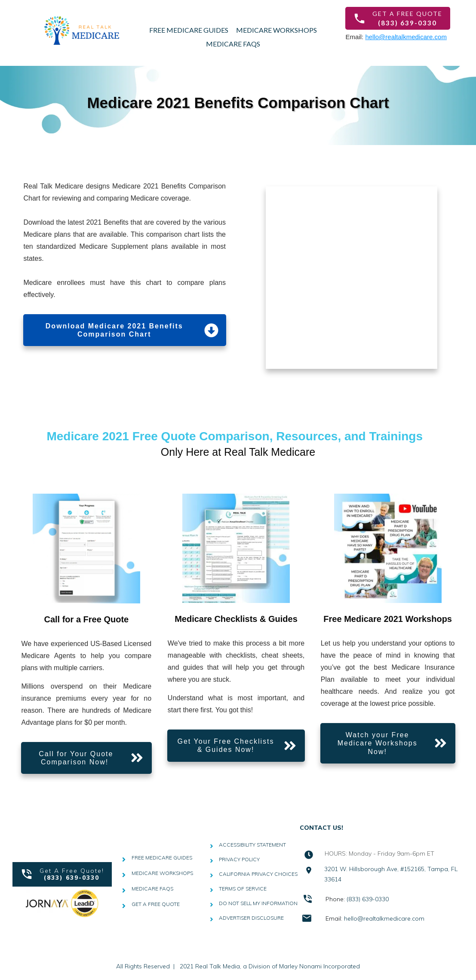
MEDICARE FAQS (152, 889)
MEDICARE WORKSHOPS (162, 873)
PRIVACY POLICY (239, 859)
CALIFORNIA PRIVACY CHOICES (258, 874)
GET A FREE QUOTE (156, 904)
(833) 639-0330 (368, 899)
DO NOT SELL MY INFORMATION (258, 903)
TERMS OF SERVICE (243, 889)
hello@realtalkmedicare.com (406, 37)
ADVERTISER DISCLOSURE (251, 918)
